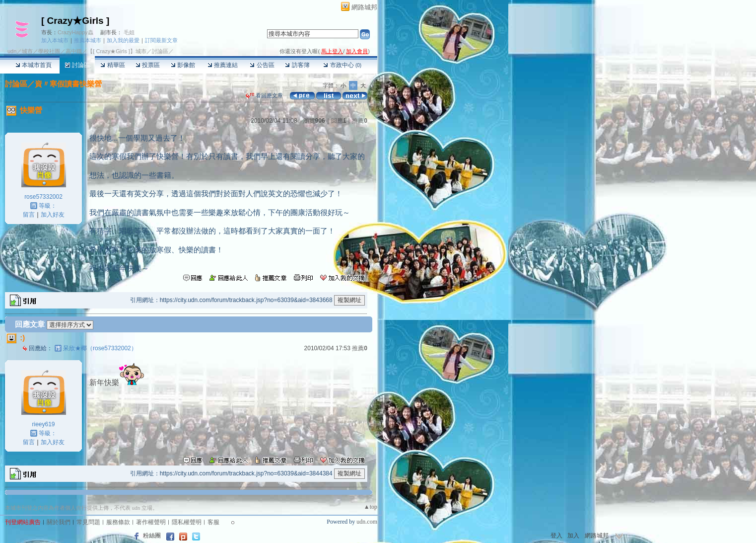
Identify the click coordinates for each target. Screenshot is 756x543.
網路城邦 (364, 7)
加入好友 (53, 215)
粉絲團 (152, 536)
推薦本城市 (88, 40)
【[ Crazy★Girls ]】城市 (117, 51)
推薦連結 (223, 65)
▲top (371, 507)
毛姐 (129, 32)
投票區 (148, 65)
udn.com (367, 522)
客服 (213, 522)
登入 (556, 536)
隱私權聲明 (187, 522)
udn (12, 51)
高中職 (74, 51)
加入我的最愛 (123, 40)
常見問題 (88, 522)
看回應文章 (264, 95)
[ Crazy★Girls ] (75, 21)
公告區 (262, 65)
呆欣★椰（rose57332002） (100, 348)
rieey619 (43, 424)
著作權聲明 (151, 522)
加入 (573, 536)
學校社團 (49, 51)
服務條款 (118, 522)
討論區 (77, 65)
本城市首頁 (34, 65)
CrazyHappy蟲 (75, 32)
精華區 (112, 65)
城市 (27, 51)
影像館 (183, 65)
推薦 (360, 121)
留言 (29, 215)
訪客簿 (297, 65)
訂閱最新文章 (161, 40)
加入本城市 (55, 40)
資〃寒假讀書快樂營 (68, 84)
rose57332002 (43, 197)
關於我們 (59, 522)
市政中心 (342, 65)
